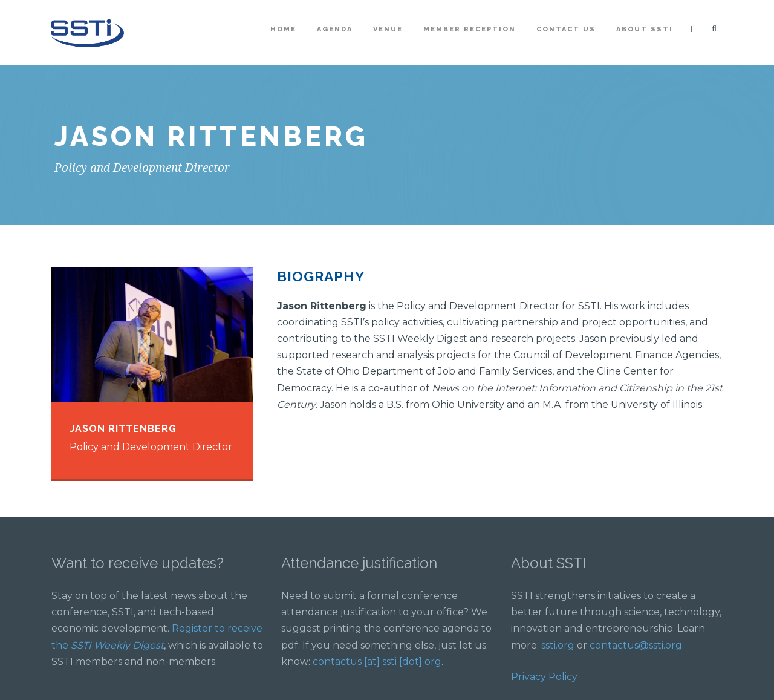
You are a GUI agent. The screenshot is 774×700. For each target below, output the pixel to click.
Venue (388, 29)
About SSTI (645, 29)
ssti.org (558, 645)
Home (283, 29)
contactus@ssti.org (636, 645)
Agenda (335, 29)
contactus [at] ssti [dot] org (377, 662)
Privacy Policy (544, 677)
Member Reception (470, 29)
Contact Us (566, 29)
